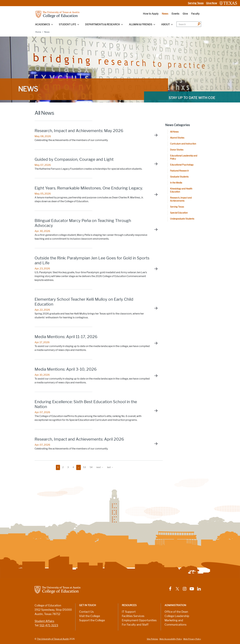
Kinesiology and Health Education (181, 190)
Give (185, 14)
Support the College (92, 620)
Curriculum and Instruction (183, 144)
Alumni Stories (177, 138)
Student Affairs (44, 621)
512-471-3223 (49, 625)
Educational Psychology (182, 165)
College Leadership (177, 616)
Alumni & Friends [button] (142, 25)
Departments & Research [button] (104, 25)
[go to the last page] (110, 467)
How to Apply (151, 14)
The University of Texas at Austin (53, 639)
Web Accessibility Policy (171, 639)
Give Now (212, 3)
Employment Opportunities (139, 620)
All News (174, 132)
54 (91, 467)
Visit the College (90, 616)
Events (175, 14)
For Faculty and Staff (135, 625)
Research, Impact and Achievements (181, 199)
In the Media (176, 183)
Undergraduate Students (182, 219)
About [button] (167, 25)
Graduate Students (179, 177)
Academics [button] (44, 25)
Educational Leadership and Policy (184, 157)
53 (84, 467)
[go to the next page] (100, 467)
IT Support (129, 612)
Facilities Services (133, 616)
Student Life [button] (69, 25)
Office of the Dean (176, 612)
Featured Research (179, 171)
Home (38, 32)
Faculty (195, 14)
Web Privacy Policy (192, 639)
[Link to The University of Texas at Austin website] (228, 3)
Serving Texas (196, 3)
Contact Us (86, 612)
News (165, 14)
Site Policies (152, 639)
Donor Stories (177, 150)
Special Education (179, 213)
